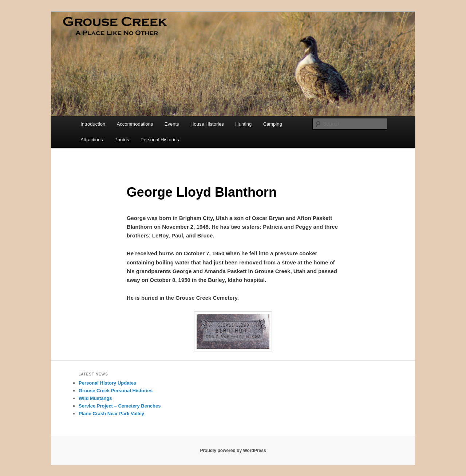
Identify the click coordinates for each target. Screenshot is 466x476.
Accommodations (135, 124)
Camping (273, 124)
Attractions (92, 140)
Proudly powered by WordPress (233, 451)
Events (172, 124)
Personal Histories (160, 140)
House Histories (207, 124)
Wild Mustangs (95, 398)
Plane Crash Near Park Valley (111, 414)
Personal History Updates (107, 383)
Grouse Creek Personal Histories (116, 391)
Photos (122, 140)
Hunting (243, 124)
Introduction (93, 124)
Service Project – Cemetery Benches (120, 406)
